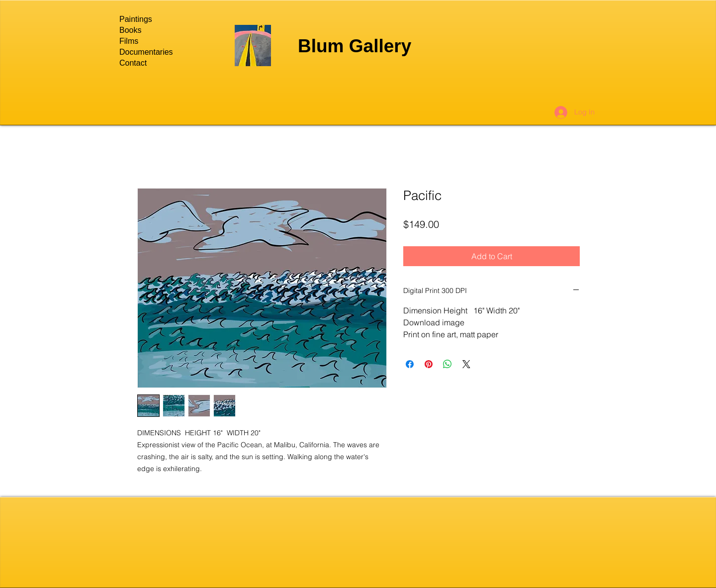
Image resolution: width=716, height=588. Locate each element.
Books (130, 30)
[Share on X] (466, 364)
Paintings (136, 19)
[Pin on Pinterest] (429, 364)
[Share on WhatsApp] (447, 364)
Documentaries (146, 52)
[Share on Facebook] (410, 364)
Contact (133, 63)
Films (129, 41)
